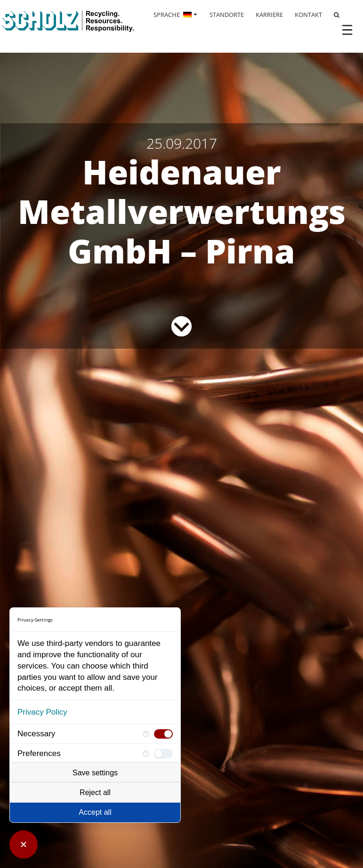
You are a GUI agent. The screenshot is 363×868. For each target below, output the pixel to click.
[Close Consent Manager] (24, 844)
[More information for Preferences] (146, 753)
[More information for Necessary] (146, 734)
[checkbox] (163, 734)
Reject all (95, 792)
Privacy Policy (42, 712)
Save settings (95, 773)
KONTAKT (308, 15)
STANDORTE (227, 15)
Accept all (95, 812)
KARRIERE (269, 15)
